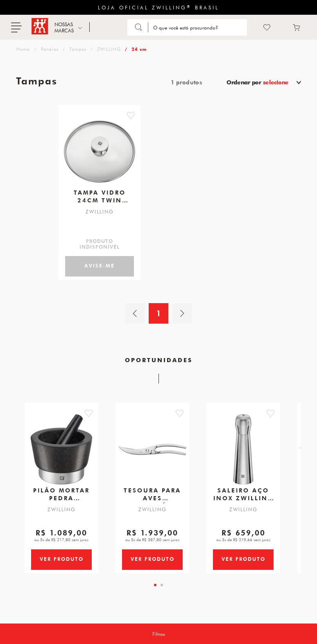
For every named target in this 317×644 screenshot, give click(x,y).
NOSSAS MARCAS (64, 27)
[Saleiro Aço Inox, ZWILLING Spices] (243, 451)
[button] (144, 116)
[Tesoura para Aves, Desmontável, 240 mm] (152, 451)
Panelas (50, 49)
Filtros (159, 634)
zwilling (22, 49)
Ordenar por (258, 82)
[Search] (198, 27)
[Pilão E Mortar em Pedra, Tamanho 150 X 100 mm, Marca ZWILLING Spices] (61, 451)
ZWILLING (109, 49)
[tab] (155, 599)
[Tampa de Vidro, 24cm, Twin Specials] (100, 148)
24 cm (139, 49)
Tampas (78, 49)
